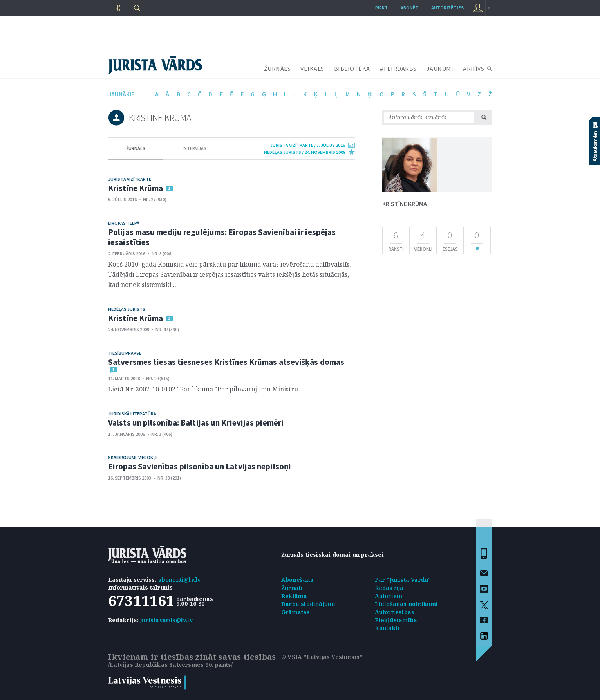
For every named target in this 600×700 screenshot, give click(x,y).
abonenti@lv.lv (180, 580)
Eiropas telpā (124, 223)
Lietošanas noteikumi (407, 604)
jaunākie (121, 94)
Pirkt (381, 8)
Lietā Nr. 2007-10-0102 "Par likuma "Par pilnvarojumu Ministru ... (207, 389)
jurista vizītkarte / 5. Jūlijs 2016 (308, 145)
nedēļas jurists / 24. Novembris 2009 (305, 152)
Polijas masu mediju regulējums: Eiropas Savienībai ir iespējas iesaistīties (222, 237)
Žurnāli (292, 588)
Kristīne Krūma (136, 188)
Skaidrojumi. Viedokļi (132, 457)
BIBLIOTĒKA (352, 69)
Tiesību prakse (125, 353)
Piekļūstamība (396, 620)
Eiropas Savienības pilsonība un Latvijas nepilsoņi (200, 466)
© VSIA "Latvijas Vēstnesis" (322, 657)
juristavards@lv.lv (166, 620)
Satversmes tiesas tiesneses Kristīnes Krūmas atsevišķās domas (226, 362)
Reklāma (294, 596)
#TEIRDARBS (398, 69)
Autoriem (389, 596)
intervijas (194, 148)
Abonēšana (297, 580)
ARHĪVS (473, 69)
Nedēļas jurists (127, 309)
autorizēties (447, 8)
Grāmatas (296, 612)
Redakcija (389, 588)
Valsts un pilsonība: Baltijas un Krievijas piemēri (196, 423)
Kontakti (387, 628)
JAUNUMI (440, 69)
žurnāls (136, 148)
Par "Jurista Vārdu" (403, 580)
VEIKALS (312, 69)
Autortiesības (395, 612)
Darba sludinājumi (308, 604)
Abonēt (409, 8)
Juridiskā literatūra (132, 414)
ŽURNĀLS (277, 69)
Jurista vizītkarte (130, 179)
